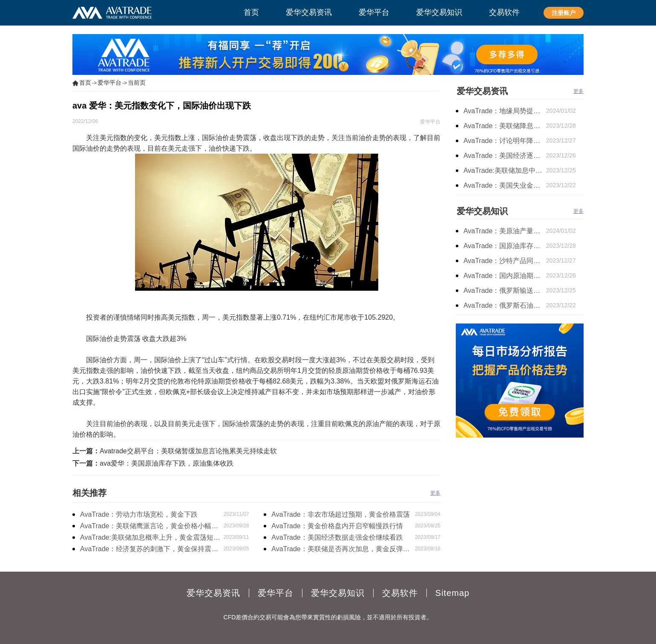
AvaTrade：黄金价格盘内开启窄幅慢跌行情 (337, 526)
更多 (435, 493)
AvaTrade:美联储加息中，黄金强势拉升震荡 (505, 170)
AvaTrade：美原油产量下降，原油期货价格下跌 (505, 231)
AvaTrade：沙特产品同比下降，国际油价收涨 (505, 261)
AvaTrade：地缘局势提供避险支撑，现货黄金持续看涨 (505, 111)
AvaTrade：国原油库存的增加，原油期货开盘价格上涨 (505, 246)
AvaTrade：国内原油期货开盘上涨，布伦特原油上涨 (505, 276)
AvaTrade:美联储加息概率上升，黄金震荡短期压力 (150, 538)
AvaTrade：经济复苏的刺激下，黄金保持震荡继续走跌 (149, 550)
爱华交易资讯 (482, 91)
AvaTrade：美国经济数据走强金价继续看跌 (337, 537)
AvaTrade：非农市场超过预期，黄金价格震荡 (340, 514)
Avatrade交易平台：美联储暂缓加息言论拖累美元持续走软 (188, 451)
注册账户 (564, 13)
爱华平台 (109, 83)
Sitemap (452, 593)
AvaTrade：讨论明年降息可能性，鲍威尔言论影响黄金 (505, 141)
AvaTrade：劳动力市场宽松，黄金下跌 (139, 514)
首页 (85, 83)
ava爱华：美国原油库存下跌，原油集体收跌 (167, 463)
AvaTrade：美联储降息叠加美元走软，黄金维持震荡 (505, 126)
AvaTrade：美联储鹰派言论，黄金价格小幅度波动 (149, 527)
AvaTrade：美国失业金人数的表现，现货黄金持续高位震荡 (505, 185)
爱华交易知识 (482, 211)
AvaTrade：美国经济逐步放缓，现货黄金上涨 (505, 156)
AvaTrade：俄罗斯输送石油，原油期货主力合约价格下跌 (505, 291)
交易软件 (400, 593)
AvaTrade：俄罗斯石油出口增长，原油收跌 (505, 305)
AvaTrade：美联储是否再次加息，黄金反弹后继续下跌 (340, 550)
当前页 (137, 83)
